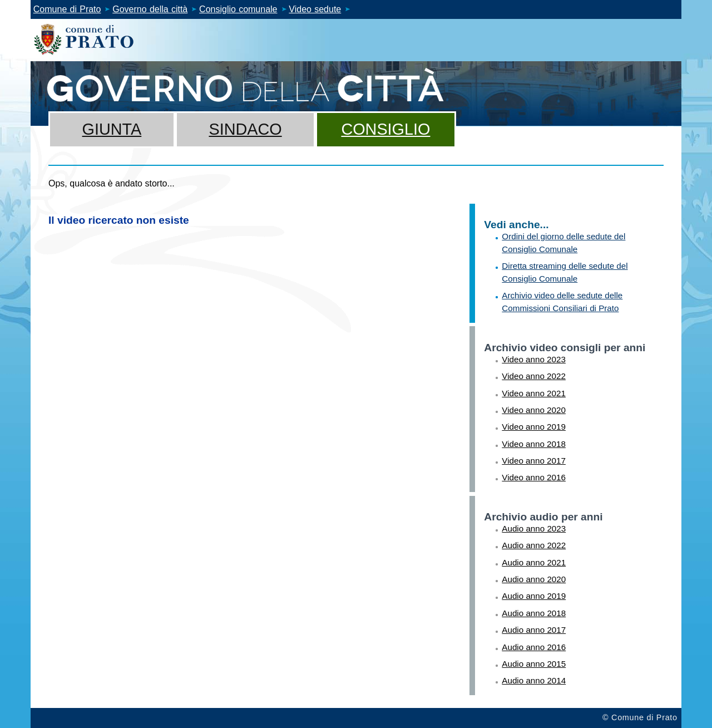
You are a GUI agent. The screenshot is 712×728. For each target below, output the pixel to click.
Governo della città (150, 9)
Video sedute (315, 9)
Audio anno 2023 (534, 528)
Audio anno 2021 (534, 562)
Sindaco (245, 129)
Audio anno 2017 (534, 630)
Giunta (112, 129)
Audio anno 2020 (534, 579)
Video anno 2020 (534, 410)
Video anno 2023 (534, 359)
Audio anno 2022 (534, 545)
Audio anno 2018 (534, 613)
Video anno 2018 (534, 444)
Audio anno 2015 (534, 664)
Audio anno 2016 (534, 647)
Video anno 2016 (534, 477)
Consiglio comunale (238, 9)
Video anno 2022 (534, 376)
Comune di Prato (67, 9)
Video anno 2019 (534, 427)
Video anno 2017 (534, 461)
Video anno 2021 (534, 393)
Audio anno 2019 (534, 596)
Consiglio (385, 129)
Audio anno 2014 (534, 680)
